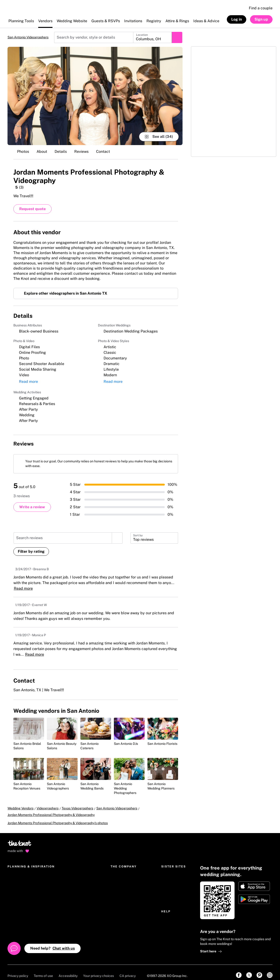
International (120, 899)
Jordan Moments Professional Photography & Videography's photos (58, 816)
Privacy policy (18, 969)
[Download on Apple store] (254, 879)
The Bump (169, 869)
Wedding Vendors (21, 808)
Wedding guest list (21, 921)
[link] (239, 968)
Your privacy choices (99, 969)
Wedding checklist (21, 914)
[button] (154, 537)
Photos (23, 152)
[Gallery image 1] (95, 96)
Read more (23, 278)
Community (63, 921)
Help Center (170, 914)
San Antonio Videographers (28, 37)
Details (61, 152)
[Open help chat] (14, 941)
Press (115, 906)
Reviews (81, 152)
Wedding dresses (67, 891)
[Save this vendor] (173, 172)
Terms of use (43, 969)
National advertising (126, 914)
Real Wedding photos (70, 914)
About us (117, 876)
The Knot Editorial (124, 884)
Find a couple (261, 8)
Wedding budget (20, 906)
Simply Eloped (172, 884)
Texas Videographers (77, 808)
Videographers (48, 808)
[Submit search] (177, 37)
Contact (103, 152)
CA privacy (128, 969)
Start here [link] (211, 944)
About (42, 152)
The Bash (168, 876)
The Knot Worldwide (126, 869)
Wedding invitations (22, 891)
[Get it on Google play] (254, 892)
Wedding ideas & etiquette (74, 869)
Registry (14, 876)
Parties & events (67, 884)
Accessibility (68, 969)
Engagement (64, 876)
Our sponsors (120, 921)
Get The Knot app (21, 899)
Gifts (58, 899)
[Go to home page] (20, 837)
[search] (117, 537)
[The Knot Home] (20, 11)
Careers (117, 891)
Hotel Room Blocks (69, 906)
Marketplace (17, 884)
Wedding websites (21, 869)
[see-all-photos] (159, 137)
